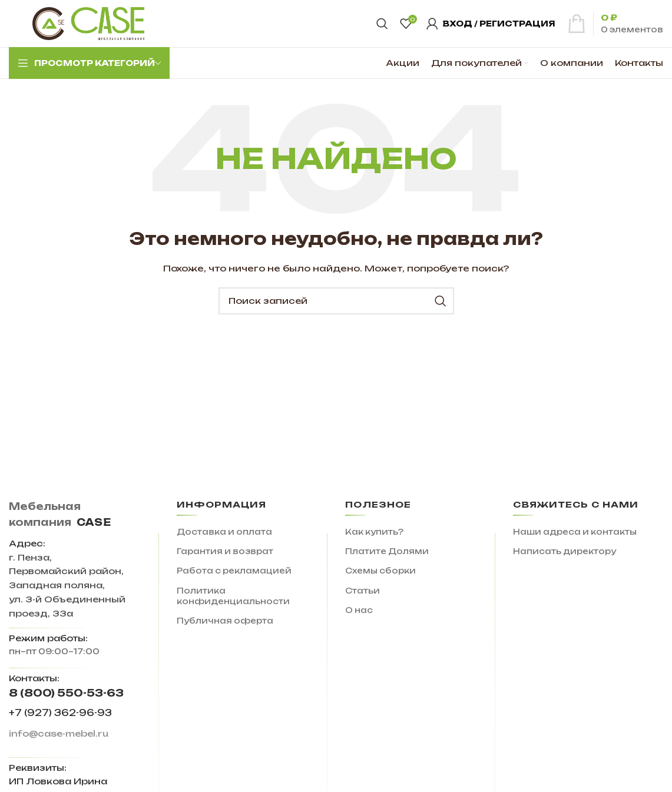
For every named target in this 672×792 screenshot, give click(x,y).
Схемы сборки (380, 571)
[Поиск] (382, 24)
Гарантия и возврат (225, 551)
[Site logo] (88, 23)
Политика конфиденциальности (233, 596)
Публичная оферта (225, 621)
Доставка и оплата (224, 532)
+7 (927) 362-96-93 (60, 713)
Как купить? (374, 532)
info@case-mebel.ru (59, 733)
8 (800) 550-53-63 (66, 693)
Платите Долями (387, 551)
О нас (359, 610)
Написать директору (565, 551)
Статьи (363, 591)
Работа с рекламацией (234, 571)
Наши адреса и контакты (575, 532)
